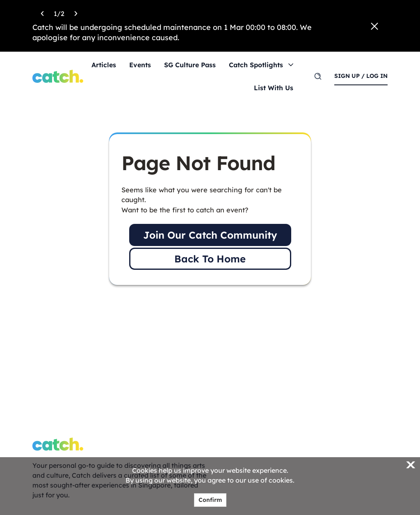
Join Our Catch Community (210, 235)
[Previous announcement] (42, 12)
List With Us (274, 88)
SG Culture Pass (190, 65)
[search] (318, 76)
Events (140, 65)
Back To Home (210, 259)
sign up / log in (361, 76)
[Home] (58, 76)
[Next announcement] (76, 12)
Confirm (210, 500)
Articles (104, 65)
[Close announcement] (374, 26)
